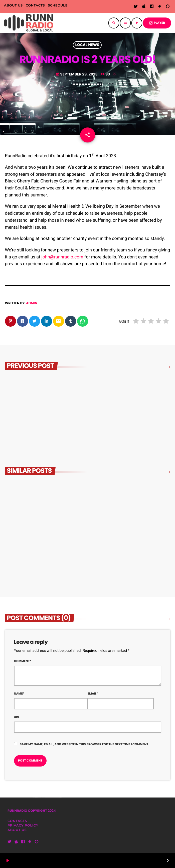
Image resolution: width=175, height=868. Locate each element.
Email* (93, 694)
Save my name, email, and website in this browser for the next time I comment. (84, 744)
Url (17, 717)
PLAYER (157, 23)
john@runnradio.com (62, 257)
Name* (19, 694)
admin (32, 303)
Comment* (23, 661)
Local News (87, 45)
